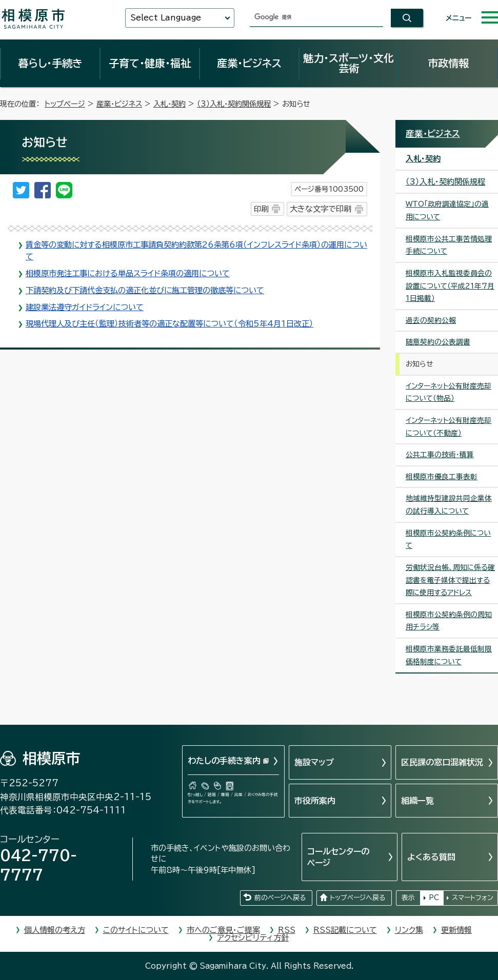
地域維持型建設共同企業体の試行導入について (449, 505)
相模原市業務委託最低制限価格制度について (449, 655)
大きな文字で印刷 (321, 209)
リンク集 (409, 930)
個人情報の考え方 (55, 930)
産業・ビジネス (249, 63)
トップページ (65, 104)
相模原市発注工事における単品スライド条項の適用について (128, 273)
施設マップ (314, 762)
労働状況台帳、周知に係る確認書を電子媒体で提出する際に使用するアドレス (450, 580)
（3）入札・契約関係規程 (234, 104)
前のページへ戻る (280, 898)
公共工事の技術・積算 (440, 455)
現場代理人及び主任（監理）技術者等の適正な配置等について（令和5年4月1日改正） (170, 324)
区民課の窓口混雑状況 (442, 762)
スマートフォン (473, 898)
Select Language (166, 18)
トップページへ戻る (357, 898)
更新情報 (456, 930)
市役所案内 (315, 801)
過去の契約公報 (431, 320)
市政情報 (448, 63)
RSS (287, 930)
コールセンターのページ (338, 857)
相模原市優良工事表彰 (442, 477)
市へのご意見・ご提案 (223, 930)
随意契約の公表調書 (438, 342)
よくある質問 (431, 857)
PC (434, 898)
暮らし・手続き (50, 63)
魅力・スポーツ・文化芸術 (348, 63)
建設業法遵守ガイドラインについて (85, 307)
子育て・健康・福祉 (150, 63)
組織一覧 (417, 801)
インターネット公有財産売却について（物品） (449, 392)
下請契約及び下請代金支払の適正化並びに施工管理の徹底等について (145, 290)
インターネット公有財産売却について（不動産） (449, 427)
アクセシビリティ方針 (253, 938)
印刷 (261, 209)
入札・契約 (170, 104)
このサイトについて (136, 930)
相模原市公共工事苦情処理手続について (449, 245)
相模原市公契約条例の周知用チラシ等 (449, 621)
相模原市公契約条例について (448, 539)
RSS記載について (345, 930)
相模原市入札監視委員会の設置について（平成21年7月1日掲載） (450, 286)
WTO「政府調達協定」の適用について (447, 210)
